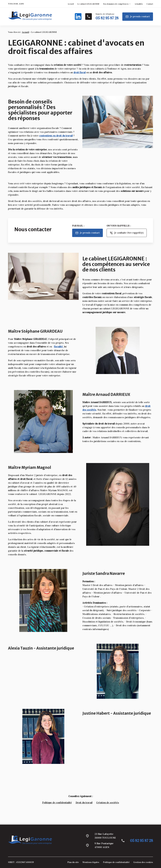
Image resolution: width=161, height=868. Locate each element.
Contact (150, 4)
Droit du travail (84, 802)
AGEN (21, 4)
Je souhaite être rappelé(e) (127, 233)
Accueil (71, 4)
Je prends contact (138, 17)
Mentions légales (91, 862)
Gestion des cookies (143, 862)
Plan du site (73, 862)
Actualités (139, 4)
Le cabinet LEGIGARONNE (88, 4)
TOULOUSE (13, 4)
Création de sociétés (108, 802)
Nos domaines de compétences (116, 4)
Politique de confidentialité (57, 802)
